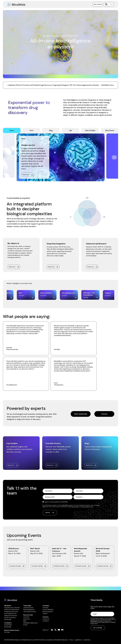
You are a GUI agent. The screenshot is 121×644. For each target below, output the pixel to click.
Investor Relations (48, 610)
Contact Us (46, 619)
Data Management (29, 610)
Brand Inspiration (48, 612)
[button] (111, 4)
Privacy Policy (75, 507)
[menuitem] (72, 640)
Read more (26, 175)
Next (114, 157)
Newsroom (27, 619)
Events (25, 625)
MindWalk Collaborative (31, 623)
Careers (45, 613)
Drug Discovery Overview (12, 608)
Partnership (8, 619)
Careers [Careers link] (104, 414)
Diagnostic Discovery (11, 615)
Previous (7, 157)
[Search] (106, 4)
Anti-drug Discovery (10, 613)
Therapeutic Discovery (11, 612)
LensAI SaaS (8, 625)
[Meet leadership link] (81, 414)
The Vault (7, 632)
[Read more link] (13, 465)
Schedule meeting (15, 566)
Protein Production (10, 617)
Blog (25, 621)
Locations (46, 621)
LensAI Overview (28, 608)
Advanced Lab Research (12, 610)
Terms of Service (86, 507)
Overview (26, 617)
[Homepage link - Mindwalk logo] (11, 600)
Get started (98, 4)
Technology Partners (30, 612)
